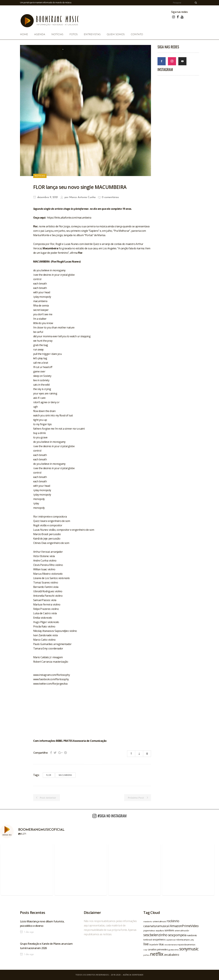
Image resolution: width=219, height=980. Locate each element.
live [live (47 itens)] (146, 944)
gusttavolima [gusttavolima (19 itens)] (174, 950)
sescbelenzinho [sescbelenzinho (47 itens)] (155, 935)
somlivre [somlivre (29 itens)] (169, 930)
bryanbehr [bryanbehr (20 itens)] (154, 944)
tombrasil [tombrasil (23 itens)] (148, 940)
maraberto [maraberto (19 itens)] (148, 921)
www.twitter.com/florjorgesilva (50, 684)
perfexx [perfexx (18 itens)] (146, 955)
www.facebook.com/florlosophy (51, 679)
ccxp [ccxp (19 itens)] (145, 950)
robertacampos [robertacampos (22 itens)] (183, 940)
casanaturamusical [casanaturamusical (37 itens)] (156, 926)
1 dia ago (27, 932)
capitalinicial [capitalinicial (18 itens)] (171, 940)
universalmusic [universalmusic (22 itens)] (159, 921)
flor (49, 775)
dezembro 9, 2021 (46, 197)
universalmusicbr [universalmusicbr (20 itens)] (182, 930)
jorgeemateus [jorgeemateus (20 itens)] (149, 930)
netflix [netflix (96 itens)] (157, 954)
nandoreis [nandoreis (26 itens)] (192, 935)
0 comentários (110, 197)
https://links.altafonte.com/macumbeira (69, 218)
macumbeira (65, 775)
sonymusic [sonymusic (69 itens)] (189, 949)
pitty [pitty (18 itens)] (192, 940)
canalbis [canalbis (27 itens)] (152, 949)
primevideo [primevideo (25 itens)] (163, 949)
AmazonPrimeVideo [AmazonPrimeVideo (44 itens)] (184, 926)
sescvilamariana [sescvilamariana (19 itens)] (171, 945)
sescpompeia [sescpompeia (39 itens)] (177, 935)
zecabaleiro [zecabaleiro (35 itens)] (171, 955)
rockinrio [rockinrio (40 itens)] (173, 921)
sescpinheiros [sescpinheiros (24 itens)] (159, 940)
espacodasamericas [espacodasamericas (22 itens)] (186, 944)
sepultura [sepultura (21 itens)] (160, 931)
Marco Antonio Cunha (82, 197)
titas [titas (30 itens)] (161, 944)
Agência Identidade (133, 975)
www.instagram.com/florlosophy (52, 675)
